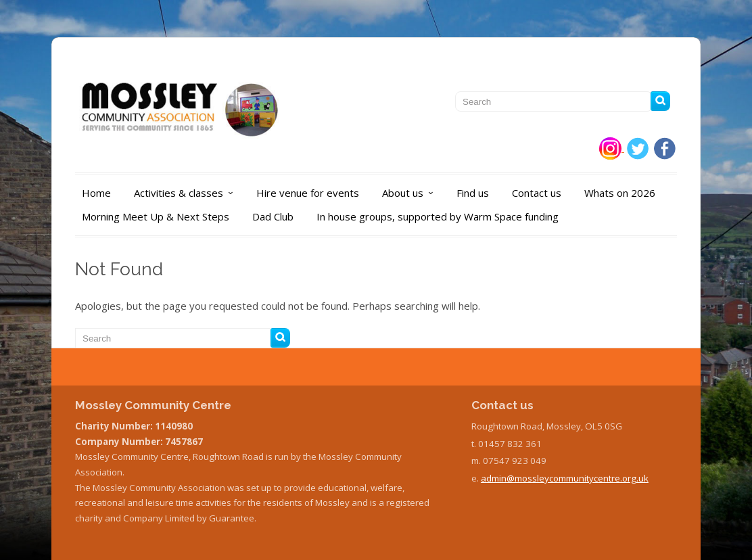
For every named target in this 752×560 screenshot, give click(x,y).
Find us (473, 193)
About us (411, 193)
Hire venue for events (308, 193)
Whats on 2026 (620, 193)
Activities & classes (187, 193)
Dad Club (273, 216)
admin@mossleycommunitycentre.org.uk (565, 478)
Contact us (537, 193)
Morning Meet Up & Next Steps (156, 216)
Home (96, 193)
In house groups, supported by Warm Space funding (438, 216)
